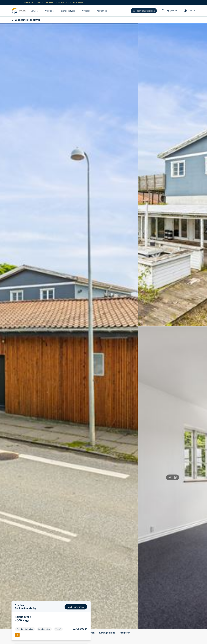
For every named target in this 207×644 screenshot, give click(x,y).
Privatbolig (28, 2)
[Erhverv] (19, 11)
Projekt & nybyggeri (74, 2)
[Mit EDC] (189, 11)
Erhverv (39, 2)
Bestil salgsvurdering (144, 11)
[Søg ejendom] (169, 11)
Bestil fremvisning (76, 607)
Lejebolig (60, 2)
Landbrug (49, 2)
